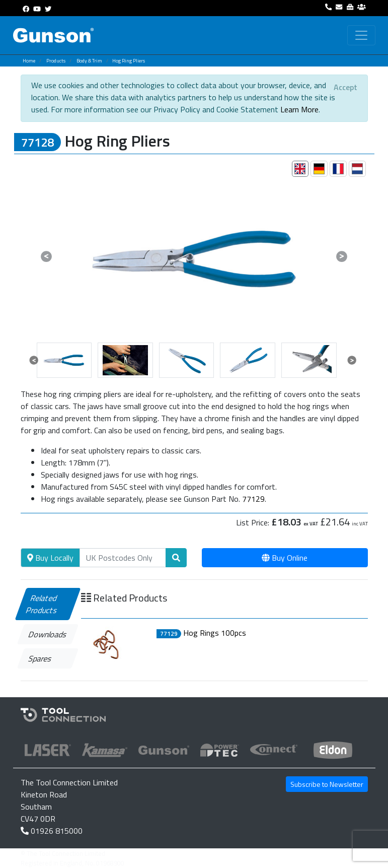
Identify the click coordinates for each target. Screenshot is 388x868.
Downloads (48, 634)
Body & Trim (89, 61)
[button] (47, 256)
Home (29, 61)
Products (56, 61)
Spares (40, 658)
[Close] (345, 87)
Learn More (299, 109)
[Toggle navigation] (361, 35)
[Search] (123, 558)
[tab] (300, 169)
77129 (253, 499)
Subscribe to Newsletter (327, 784)
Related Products (42, 604)
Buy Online (285, 558)
